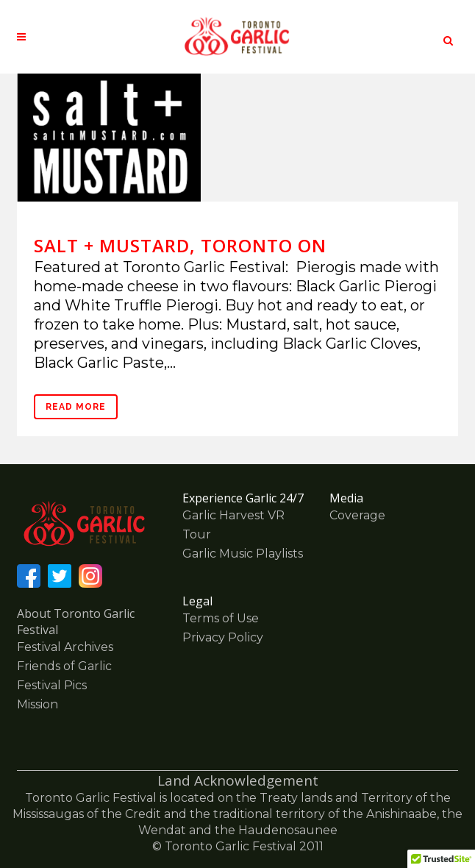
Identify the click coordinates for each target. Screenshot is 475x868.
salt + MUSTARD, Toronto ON (180, 245)
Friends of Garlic (64, 666)
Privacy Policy (223, 637)
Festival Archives (65, 647)
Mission (37, 704)
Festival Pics (52, 685)
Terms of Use (221, 618)
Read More (76, 407)
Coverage (357, 515)
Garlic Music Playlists (243, 554)
